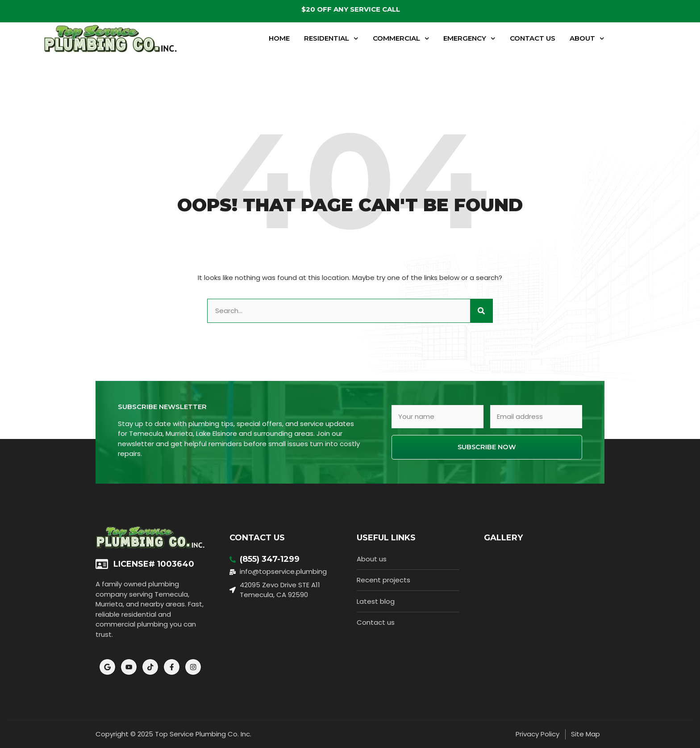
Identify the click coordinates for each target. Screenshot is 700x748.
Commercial (401, 39)
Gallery (503, 538)
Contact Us (533, 38)
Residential (331, 39)
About (587, 39)
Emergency (469, 39)
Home (279, 38)
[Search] (481, 311)
